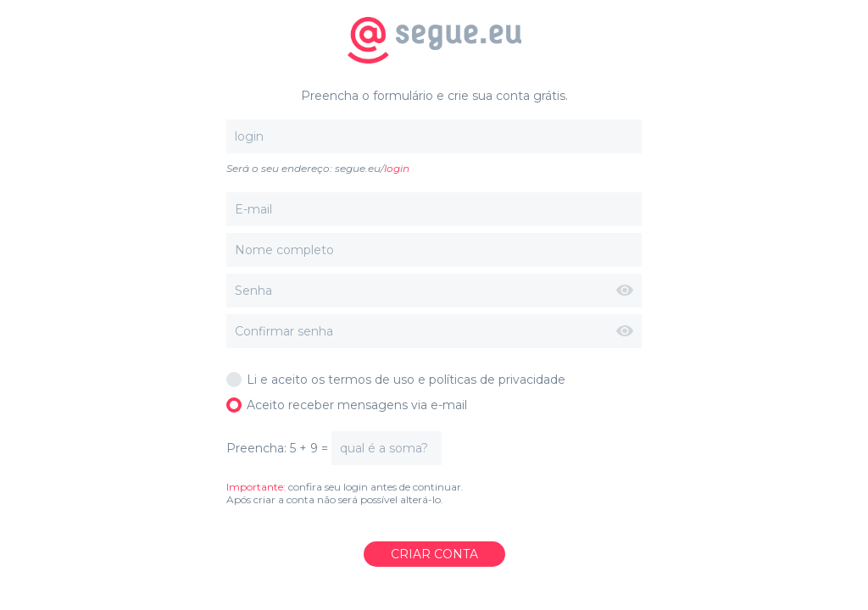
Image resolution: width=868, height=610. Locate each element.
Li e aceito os (396, 380)
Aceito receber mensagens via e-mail (347, 405)
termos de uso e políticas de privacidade (447, 380)
